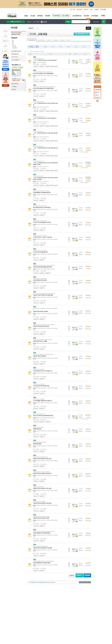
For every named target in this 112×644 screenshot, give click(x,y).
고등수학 (49, 40)
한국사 (69, 40)
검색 (88, 28)
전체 (37, 47)
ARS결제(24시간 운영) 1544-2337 (18, 80)
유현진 (45, 47)
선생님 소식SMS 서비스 (6, 41)
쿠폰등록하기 (6, 46)
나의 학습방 (95, 16)
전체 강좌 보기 (6, 36)
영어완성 (40, 16)
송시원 (84, 47)
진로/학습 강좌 (15, 54)
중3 (13, 44)
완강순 (42, 51)
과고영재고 (66, 16)
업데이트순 (37, 51)
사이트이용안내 (6, 31)
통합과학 (56, 40)
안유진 (76, 47)
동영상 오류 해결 (18, 84)
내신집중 (33, 16)
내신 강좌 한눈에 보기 (82, 34)
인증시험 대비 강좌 (16, 51)
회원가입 (29, 22)
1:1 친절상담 (18, 87)
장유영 (68, 47)
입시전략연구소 (77, 16)
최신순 (32, 51)
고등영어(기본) (41, 40)
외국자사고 (56, 16)
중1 (13, 40)
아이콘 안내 (86, 51)
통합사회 (62, 40)
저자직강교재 (14, 57)
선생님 (26, 16)
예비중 (14, 46)
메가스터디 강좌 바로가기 (85, 582)
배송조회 (45, 22)
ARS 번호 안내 (16, 70)
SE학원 (103, 16)
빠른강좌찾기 (96, 22)
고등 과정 (14, 48)
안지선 (53, 47)
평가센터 (86, 16)
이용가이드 (18, 90)
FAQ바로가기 (6, 51)
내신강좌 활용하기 (16, 60)
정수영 (61, 47)
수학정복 (47, 16)
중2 (13, 42)
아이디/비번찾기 (36, 22)
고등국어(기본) (32, 40)
